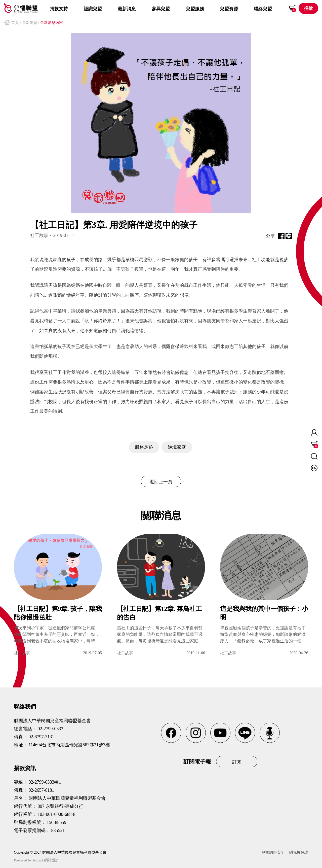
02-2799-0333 (51, 729)
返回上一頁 (161, 482)
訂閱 (237, 762)
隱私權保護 (299, 852)
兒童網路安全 (273, 852)
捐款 (308, 8)
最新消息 (30, 23)
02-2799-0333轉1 (45, 782)
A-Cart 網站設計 (46, 860)
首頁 (15, 23)
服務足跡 (144, 447)
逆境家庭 (177, 447)
